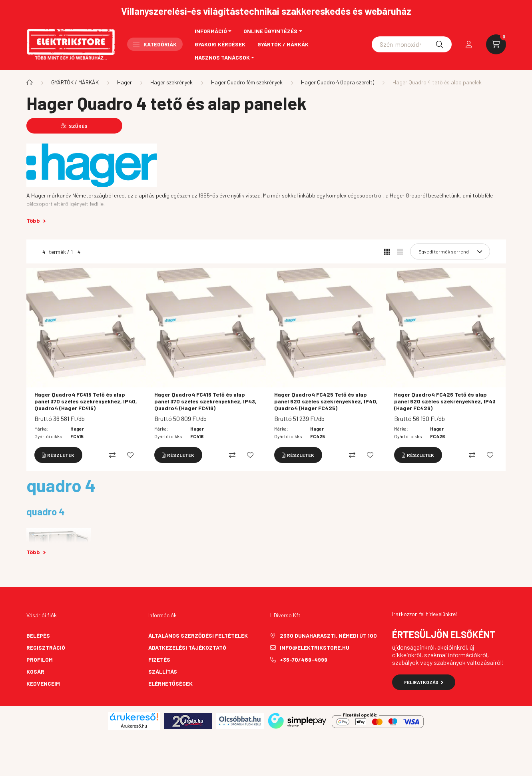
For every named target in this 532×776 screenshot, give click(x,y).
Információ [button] (211, 31)
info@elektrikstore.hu (315, 647)
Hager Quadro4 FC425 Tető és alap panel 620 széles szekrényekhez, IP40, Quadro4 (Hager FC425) (326, 401)
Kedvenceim (43, 683)
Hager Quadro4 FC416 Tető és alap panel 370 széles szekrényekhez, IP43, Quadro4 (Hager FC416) (205, 401)
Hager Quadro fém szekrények (247, 82)
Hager (125, 82)
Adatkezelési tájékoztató (187, 647)
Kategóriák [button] (155, 44)
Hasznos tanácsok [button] (222, 57)
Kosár (35, 671)
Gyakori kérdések (220, 44)
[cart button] (496, 44)
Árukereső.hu (134, 726)
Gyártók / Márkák (283, 44)
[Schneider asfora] (412, 44)
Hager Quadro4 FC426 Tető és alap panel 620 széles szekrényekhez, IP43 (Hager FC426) (445, 401)
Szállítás (163, 671)
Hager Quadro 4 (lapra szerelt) (338, 82)
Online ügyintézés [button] (270, 31)
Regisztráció (46, 647)
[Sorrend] (450, 251)
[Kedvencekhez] (130, 455)
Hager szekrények (171, 82)
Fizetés (159, 659)
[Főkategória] (30, 82)
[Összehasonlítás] (112, 455)
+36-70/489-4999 (304, 659)
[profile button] (469, 44)
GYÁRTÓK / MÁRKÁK (75, 82)
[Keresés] (440, 44)
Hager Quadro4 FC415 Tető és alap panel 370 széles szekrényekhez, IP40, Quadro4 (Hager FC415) (86, 401)
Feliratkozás (424, 682)
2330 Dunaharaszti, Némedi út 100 (328, 635)
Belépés (38, 635)
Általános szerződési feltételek (198, 635)
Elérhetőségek (170, 683)
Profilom (40, 659)
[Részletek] (58, 455)
